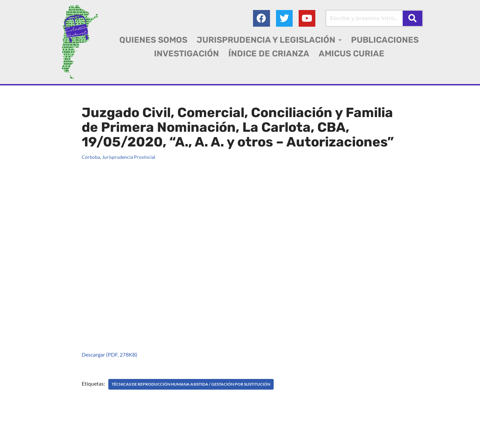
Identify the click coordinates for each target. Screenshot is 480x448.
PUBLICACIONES (385, 40)
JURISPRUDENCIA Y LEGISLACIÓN (269, 40)
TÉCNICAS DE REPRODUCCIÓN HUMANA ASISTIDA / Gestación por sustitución (191, 384)
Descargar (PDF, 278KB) (109, 354)
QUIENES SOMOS (153, 40)
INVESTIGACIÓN (186, 54)
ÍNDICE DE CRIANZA (269, 54)
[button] (269, 40)
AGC (17, 440)
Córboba (91, 157)
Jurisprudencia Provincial (129, 157)
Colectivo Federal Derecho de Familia (58, 431)
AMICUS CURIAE (351, 54)
